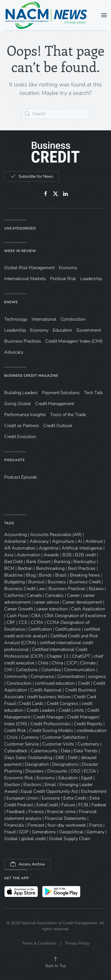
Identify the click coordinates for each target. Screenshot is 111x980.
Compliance (42, 677)
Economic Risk (19, 778)
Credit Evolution (20, 437)
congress (97, 677)
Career (73, 595)
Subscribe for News (32, 176)
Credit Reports (88, 724)
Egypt (87, 778)
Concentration (71, 677)
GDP (24, 832)
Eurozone (51, 798)
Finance (36, 812)
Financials (14, 825)
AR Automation (20, 548)
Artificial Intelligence (82, 548)
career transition (52, 609)
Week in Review (20, 251)
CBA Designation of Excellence (75, 616)
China (57, 663)
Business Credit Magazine (31, 376)
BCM (9, 568)
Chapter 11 (58, 656)
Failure (68, 805)
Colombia (51, 670)
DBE (60, 758)
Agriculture (63, 541)
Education (62, 330)
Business (57, 582)
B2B (67, 555)
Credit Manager (49, 717)
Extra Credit (75, 798)
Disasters (35, 771)
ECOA (90, 771)
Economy (68, 268)
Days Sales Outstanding (28, 758)
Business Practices (23, 341)
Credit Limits (71, 710)
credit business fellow (49, 697)
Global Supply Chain (70, 839)
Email (50, 785)
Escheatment (94, 791)
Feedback (16, 812)
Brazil (61, 575)
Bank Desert (38, 562)
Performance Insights (25, 415)
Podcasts (14, 460)
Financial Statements (66, 818)
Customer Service (22, 744)
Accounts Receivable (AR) (56, 535)
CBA (36, 616)
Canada (34, 595)
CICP (72, 663)
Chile (43, 663)
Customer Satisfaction (64, 737)
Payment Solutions (61, 393)
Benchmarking (50, 568)
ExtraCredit (47, 805)
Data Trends (86, 751)
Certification (40, 629)
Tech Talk (93, 393)
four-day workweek (67, 825)
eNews (11, 302)
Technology (16, 319)
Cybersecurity (44, 751)
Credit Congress (63, 704)
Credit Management (55, 404)
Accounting (15, 535)
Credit (84, 683)
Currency (30, 737)
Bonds (45, 575)
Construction (73, 319)
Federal (99, 805)
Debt (73, 758)
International (44, 319)
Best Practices (82, 568)
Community (16, 677)
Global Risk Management (29, 268)
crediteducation (92, 731)
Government (89, 330)
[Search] (55, 114)
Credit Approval (46, 690)
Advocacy (14, 352)
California (14, 595)
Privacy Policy (77, 943)
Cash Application (88, 609)
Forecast (36, 825)
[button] (104, 15)
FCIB (83, 805)
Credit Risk (15, 731)
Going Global (18, 404)
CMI (8, 670)
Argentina (49, 548)
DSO (76, 771)
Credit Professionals (50, 724)
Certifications (68, 629)
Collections (27, 670)
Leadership (91, 279)
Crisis (12, 737)
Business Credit (85, 582)
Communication (80, 670)
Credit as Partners (22, 426)
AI (80, 541)
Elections (32, 785)
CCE (23, 622)
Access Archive (27, 864)
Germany (96, 832)
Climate (88, 663)
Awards (51, 555)
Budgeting (15, 582)
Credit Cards (31, 704)
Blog (31, 575)
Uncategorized (20, 228)
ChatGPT (81, 656)
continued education (55, 683)
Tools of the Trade (68, 415)
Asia (9, 555)
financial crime (61, 812)
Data (66, 751)
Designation (37, 764)
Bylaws (96, 589)
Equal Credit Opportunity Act (49, 791)
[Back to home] (46, 15)
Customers (88, 744)
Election (12, 785)
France (96, 825)
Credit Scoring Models (51, 731)
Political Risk (63, 279)
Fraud (10, 832)
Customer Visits (58, 744)
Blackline (13, 575)
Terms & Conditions (39, 943)
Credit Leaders (41, 710)
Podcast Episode (21, 477)
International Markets (25, 279)
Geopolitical (71, 832)
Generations (44, 832)
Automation (28, 555)
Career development (82, 602)
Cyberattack (16, 751)
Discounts (57, 771)
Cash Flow (17, 616)
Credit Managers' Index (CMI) (74, 341)
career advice (46, 602)
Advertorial (15, 541)
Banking (62, 562)
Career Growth (19, 609)
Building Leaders (21, 393)
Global (11, 839)
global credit (33, 839)
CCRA (37, 622)
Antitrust (94, 541)
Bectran (25, 568)
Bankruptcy (85, 562)
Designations (65, 764)
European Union (22, 798)
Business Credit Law (25, 589)
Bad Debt (14, 562)
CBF (11, 622)
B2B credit (85, 555)
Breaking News (85, 575)
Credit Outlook (58, 426)
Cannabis (54, 595)
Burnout (36, 582)
